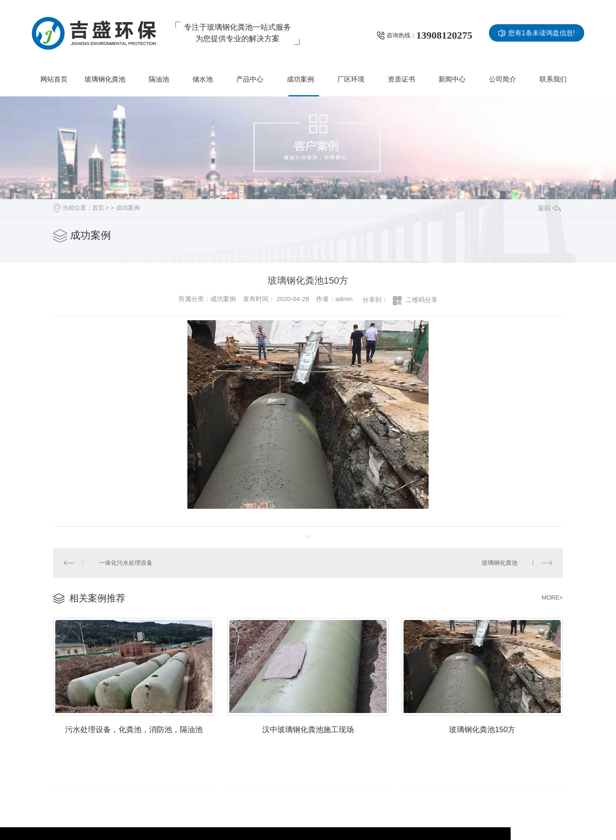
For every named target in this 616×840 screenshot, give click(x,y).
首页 (98, 208)
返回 (549, 208)
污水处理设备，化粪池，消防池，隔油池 (134, 727)
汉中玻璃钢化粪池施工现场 (308, 727)
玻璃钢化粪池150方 (482, 727)
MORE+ (552, 596)
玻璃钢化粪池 (500, 562)
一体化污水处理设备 (125, 562)
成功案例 (128, 208)
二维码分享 (422, 300)
